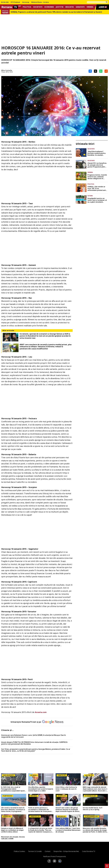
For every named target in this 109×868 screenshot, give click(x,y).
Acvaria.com (41, 712)
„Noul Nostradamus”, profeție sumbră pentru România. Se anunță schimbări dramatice (97, 153)
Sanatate (80, 7)
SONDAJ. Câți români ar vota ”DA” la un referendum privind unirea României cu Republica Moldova (98, 188)
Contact (48, 851)
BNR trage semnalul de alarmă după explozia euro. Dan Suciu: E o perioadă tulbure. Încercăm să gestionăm (95, 789)
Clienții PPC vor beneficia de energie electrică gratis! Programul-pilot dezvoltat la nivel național (98, 165)
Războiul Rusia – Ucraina (40, 2)
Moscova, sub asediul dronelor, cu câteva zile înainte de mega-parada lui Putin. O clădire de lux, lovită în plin (95, 830)
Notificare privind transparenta (55, 856)
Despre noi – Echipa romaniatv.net (66, 851)
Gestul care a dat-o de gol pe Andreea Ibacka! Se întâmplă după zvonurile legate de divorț (67, 810)
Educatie (70, 7)
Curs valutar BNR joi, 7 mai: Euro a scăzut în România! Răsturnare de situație (68, 830)
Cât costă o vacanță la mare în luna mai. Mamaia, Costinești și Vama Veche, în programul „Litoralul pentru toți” (13, 810)
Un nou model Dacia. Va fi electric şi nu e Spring (93, 809)
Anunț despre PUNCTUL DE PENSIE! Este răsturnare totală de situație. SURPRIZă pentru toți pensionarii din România (34, 743)
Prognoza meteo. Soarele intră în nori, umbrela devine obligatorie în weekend (97, 177)
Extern (90, 196)
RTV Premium (15, 2)
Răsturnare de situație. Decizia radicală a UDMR (13, 838)
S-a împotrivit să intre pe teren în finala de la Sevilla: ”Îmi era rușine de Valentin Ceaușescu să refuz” (41, 830)
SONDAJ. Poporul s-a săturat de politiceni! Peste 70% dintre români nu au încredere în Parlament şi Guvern (56, 12)
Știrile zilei (5, 2)
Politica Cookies (19, 851)
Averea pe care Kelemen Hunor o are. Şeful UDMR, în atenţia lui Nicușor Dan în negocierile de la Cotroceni (34, 736)
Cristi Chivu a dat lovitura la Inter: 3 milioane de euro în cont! (66, 789)
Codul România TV (89, 851)
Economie (49, 7)
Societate (38, 7)
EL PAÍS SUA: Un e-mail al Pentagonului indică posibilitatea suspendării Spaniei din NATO (14, 789)
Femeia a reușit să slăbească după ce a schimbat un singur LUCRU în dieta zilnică (12, 830)
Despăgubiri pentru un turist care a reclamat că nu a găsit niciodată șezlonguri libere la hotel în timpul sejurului (97, 200)
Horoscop (26, 2)
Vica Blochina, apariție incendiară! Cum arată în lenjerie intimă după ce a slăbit (41, 789)
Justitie (60, 7)
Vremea (90, 7)
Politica (27, 7)
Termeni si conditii (35, 851)
